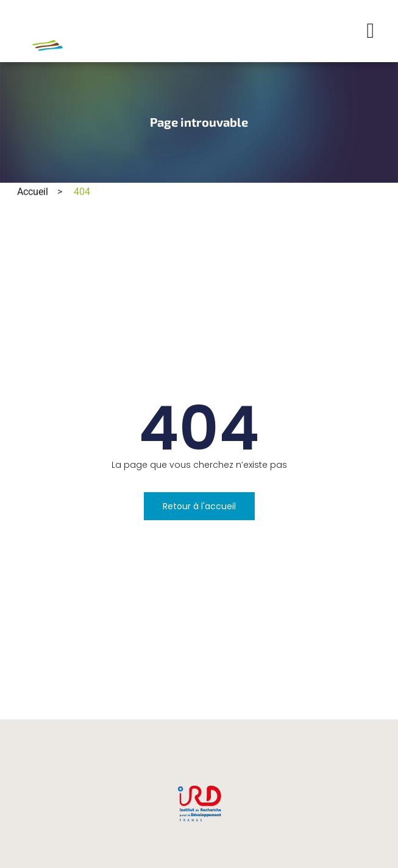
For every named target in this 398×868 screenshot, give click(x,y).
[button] (371, 31)
